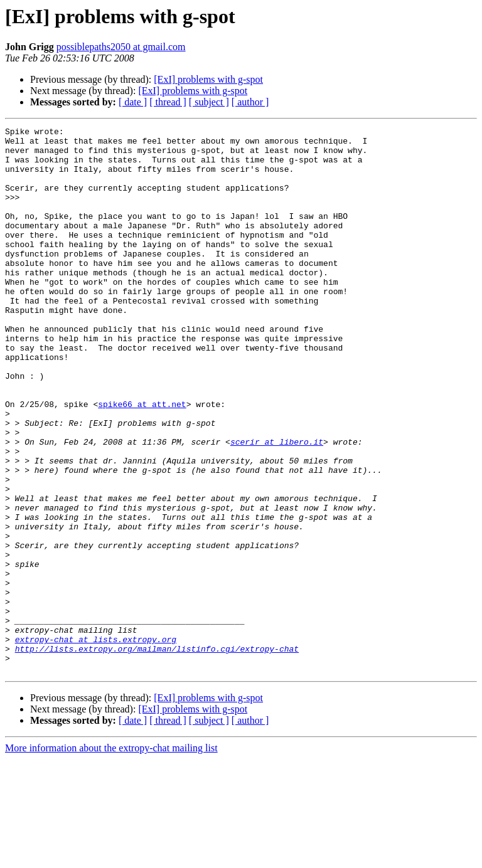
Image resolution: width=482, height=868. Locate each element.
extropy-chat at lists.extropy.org (96, 743)
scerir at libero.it (277, 505)
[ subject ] (209, 102)
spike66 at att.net (142, 460)
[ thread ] (168, 102)
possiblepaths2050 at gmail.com (121, 47)
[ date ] (133, 102)
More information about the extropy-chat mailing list (111, 857)
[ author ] (250, 102)
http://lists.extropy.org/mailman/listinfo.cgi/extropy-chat (157, 754)
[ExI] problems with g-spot (208, 79)
